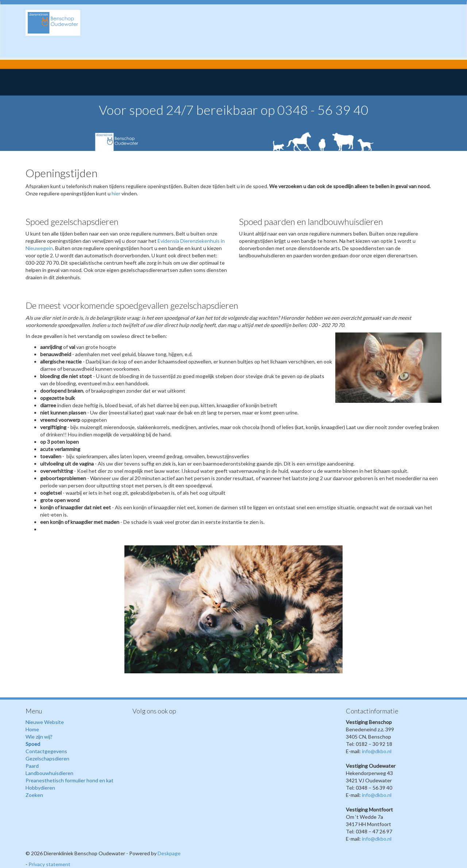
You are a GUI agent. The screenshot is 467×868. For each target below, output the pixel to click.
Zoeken (34, 795)
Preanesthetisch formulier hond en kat (70, 780)
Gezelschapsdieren (47, 758)
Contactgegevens (46, 751)
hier (116, 193)
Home (32, 729)
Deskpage (169, 853)
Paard (32, 766)
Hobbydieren (40, 788)
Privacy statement (49, 864)
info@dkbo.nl (377, 751)
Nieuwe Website (45, 722)
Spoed (33, 744)
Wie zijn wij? (39, 737)
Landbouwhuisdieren (49, 773)
